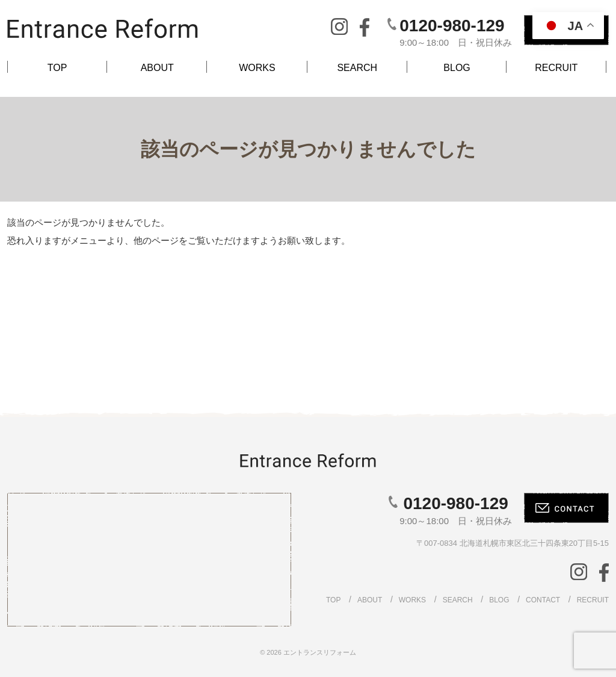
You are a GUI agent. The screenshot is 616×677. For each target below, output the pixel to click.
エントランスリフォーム (320, 652)
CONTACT (543, 600)
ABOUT (157, 68)
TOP (57, 68)
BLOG (457, 68)
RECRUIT (556, 68)
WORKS (257, 68)
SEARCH (357, 68)
